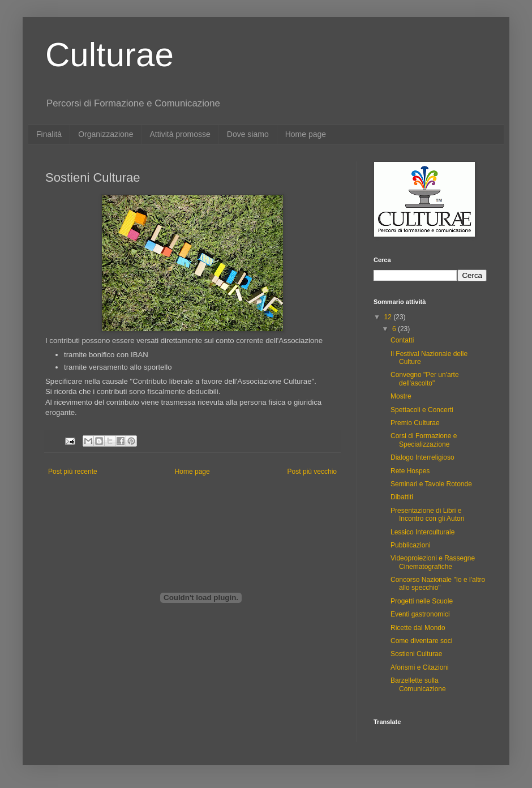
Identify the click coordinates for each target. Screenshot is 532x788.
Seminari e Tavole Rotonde (431, 484)
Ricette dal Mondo (418, 628)
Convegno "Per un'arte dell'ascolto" (425, 379)
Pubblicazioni (411, 545)
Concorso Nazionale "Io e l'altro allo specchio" (438, 584)
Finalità (49, 134)
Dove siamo (248, 134)
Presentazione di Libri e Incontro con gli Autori (427, 515)
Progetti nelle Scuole (422, 601)
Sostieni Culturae (416, 654)
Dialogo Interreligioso (422, 457)
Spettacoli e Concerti (422, 410)
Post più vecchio (312, 472)
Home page (306, 134)
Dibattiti (402, 497)
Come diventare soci (421, 641)
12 (389, 317)
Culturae (110, 55)
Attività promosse (180, 134)
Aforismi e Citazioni (420, 667)
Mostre (401, 396)
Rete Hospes (410, 471)
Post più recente (73, 472)
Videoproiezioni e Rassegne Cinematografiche (433, 562)
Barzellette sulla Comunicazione (418, 684)
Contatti (402, 340)
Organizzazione (106, 134)
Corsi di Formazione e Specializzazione (424, 440)
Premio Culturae (415, 423)
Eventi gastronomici (420, 614)
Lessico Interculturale (422, 532)
